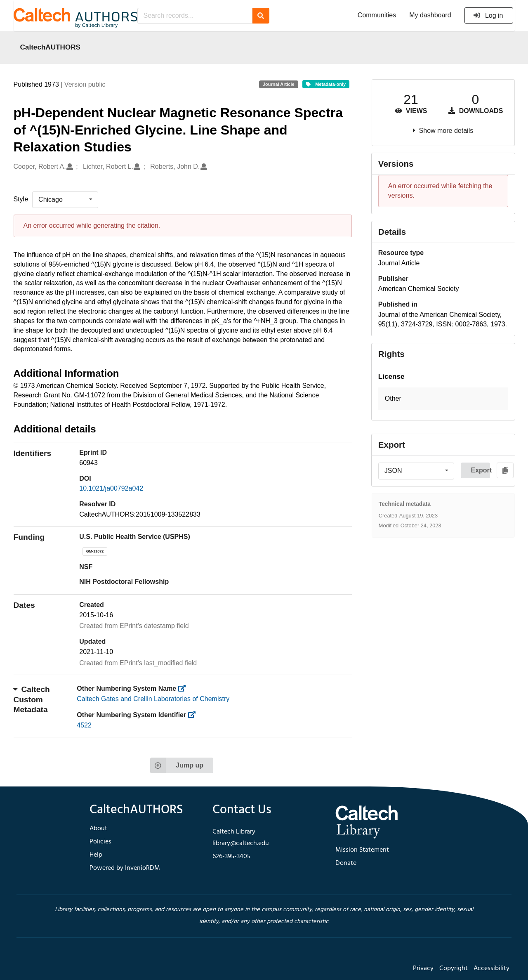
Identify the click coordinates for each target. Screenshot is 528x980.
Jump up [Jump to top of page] (177, 765)
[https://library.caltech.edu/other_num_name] (185, 688)
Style (21, 199)
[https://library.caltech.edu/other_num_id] (194, 715)
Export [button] (480, 470)
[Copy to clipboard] (505, 470)
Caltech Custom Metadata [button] (32, 699)
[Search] (261, 16)
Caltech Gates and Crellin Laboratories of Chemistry (153, 699)
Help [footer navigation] (96, 855)
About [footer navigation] (98, 829)
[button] (443, 399)
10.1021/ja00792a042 (111, 488)
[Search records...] (195, 16)
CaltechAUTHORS (51, 47)
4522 (84, 725)
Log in (488, 15)
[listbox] (65, 200)
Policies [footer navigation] (100, 842)
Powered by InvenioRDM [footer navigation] (125, 868)
